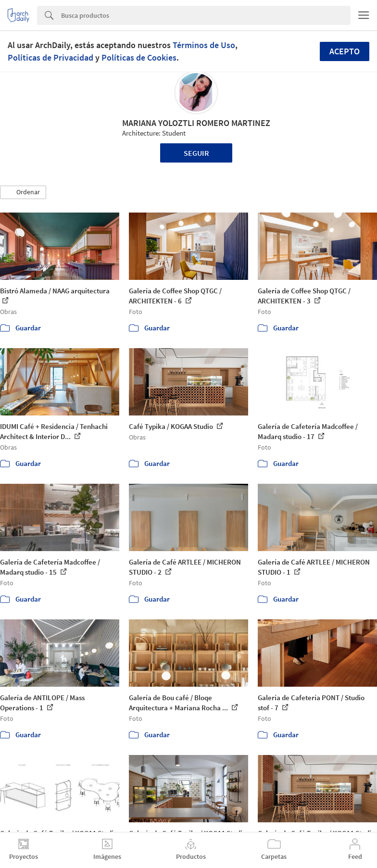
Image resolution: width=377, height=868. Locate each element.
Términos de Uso (204, 45)
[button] (23, 192)
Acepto (345, 51)
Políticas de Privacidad (50, 57)
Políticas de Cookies (139, 57)
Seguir (196, 153)
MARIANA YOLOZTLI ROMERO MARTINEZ (196, 123)
